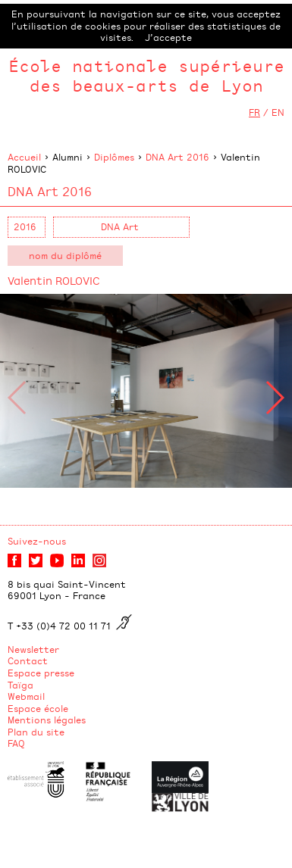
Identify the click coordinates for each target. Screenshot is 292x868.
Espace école (38, 708)
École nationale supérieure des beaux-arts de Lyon (146, 75)
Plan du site (36, 732)
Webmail (26, 696)
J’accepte (168, 37)
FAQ (16, 743)
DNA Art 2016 (177, 157)
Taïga (20, 685)
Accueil (24, 157)
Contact (28, 660)
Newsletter (33, 649)
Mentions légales (47, 720)
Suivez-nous (37, 541)
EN (278, 112)
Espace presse (41, 673)
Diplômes (114, 157)
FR (254, 112)
